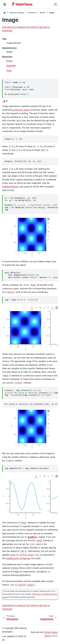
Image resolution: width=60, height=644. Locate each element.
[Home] (5, 13)
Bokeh (42, 13)
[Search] (56, 4)
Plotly (9, 71)
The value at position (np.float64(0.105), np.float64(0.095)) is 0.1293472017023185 (31, 404)
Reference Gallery (17, 13)
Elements (32, 13)
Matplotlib (11, 66)
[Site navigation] (5, 4)
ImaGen (15, 568)
